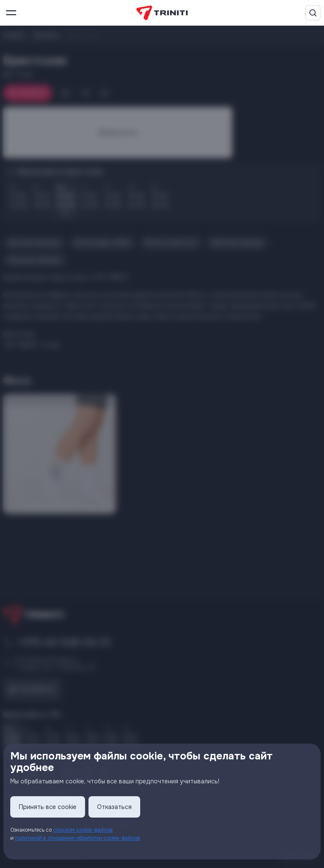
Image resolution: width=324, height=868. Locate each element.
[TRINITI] (162, 13)
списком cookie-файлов (83, 830)
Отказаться (114, 807)
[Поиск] (313, 13)
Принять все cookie (48, 807)
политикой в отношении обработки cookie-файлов (78, 838)
